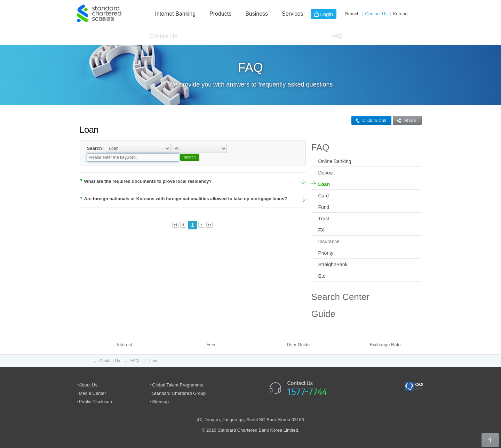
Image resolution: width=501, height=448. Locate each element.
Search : (96, 148)
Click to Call (369, 120)
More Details (303, 174)
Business (257, 14)
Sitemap (160, 402)
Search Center (341, 297)
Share (405, 120)
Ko (400, 14)
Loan (324, 184)
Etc (322, 276)
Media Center (93, 393)
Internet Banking (176, 14)
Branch (352, 14)
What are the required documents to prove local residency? (146, 173)
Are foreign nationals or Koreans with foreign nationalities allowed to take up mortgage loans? (184, 190)
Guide (323, 314)
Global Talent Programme (178, 385)
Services (292, 14)
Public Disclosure (96, 402)
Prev (184, 216)
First (176, 216)
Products (220, 14)
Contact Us (376, 14)
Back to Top (490, 440)
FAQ (337, 36)
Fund (324, 207)
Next (202, 216)
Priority (326, 253)
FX (321, 230)
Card (324, 196)
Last (210, 216)
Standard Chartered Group (179, 393)
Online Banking (335, 161)
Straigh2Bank (333, 264)
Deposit (327, 173)
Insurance (329, 242)
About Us (88, 385)
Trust (324, 219)
